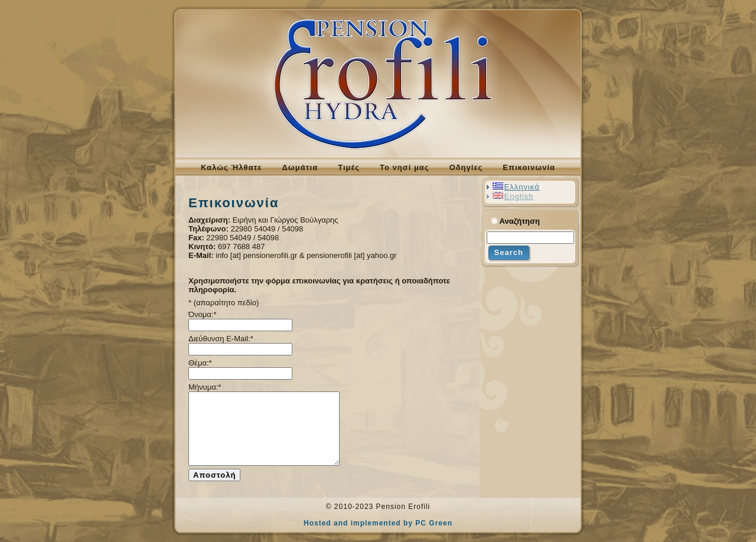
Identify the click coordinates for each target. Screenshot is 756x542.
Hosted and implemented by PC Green (378, 523)
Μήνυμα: (205, 387)
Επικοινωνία (234, 203)
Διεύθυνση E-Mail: (221, 339)
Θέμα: (200, 363)
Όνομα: (202, 314)
